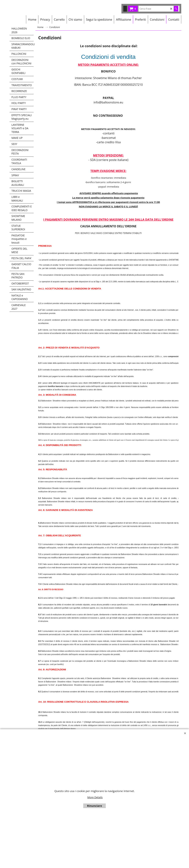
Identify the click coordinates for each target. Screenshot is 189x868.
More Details (95, 797)
